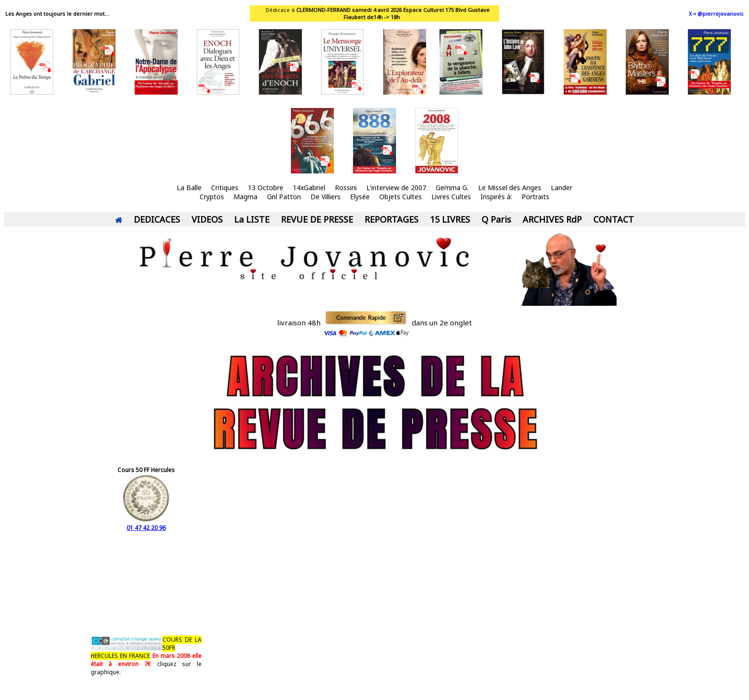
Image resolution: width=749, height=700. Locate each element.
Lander (562, 188)
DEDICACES (157, 219)
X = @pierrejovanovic (716, 14)
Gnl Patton (284, 197)
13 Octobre (266, 188)
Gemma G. (452, 188)
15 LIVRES (450, 219)
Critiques (225, 188)
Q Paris (496, 219)
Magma (246, 197)
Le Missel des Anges (510, 188)
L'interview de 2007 (396, 188)
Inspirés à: (496, 197)
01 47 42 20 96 (146, 524)
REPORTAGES (391, 219)
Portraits (535, 197)
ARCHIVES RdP (552, 219)
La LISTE (252, 219)
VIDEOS (207, 219)
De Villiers (326, 197)
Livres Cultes (451, 197)
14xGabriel (309, 188)
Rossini (346, 188)
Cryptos (212, 197)
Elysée (360, 197)
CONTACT (614, 219)
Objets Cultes (401, 197)
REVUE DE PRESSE (317, 219)
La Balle (189, 188)
